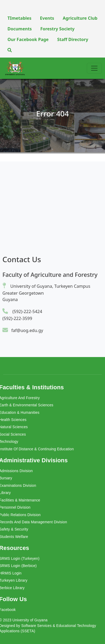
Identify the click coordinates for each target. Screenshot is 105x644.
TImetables (20, 18)
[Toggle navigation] (94, 68)
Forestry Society (57, 29)
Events (47, 18)
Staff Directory (73, 39)
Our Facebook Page (28, 39)
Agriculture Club (80, 18)
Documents (20, 29)
